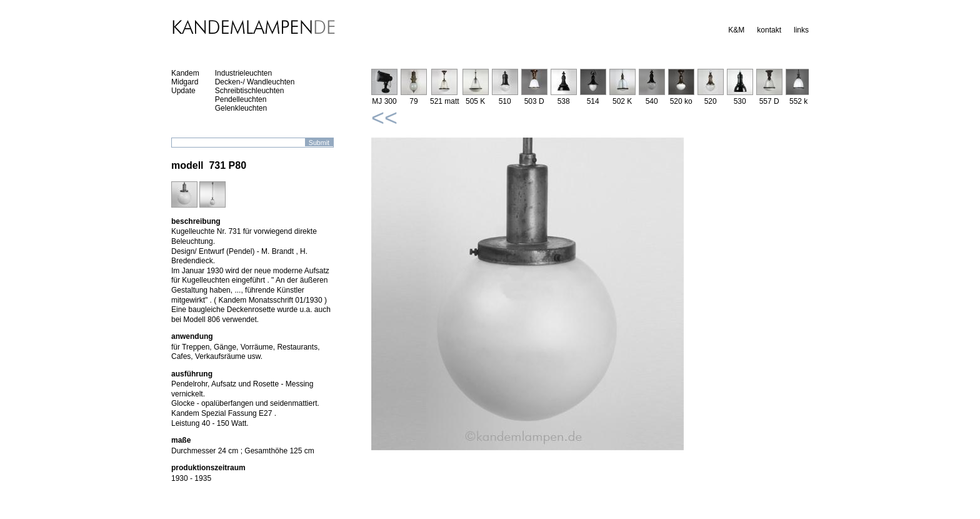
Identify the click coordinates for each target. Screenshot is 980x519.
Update (183, 91)
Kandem (185, 73)
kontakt (769, 30)
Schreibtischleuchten (250, 91)
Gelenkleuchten (241, 108)
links (801, 30)
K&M (736, 30)
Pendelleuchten (241, 99)
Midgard (185, 82)
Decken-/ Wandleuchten (255, 82)
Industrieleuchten (243, 73)
